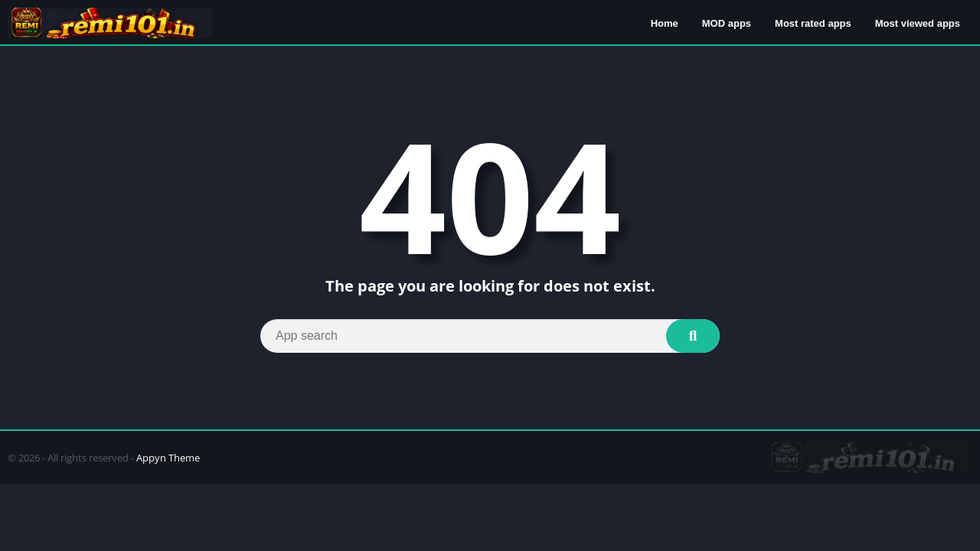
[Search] (490, 336)
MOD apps (727, 23)
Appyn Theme (168, 458)
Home (665, 23)
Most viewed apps (918, 23)
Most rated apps (813, 23)
